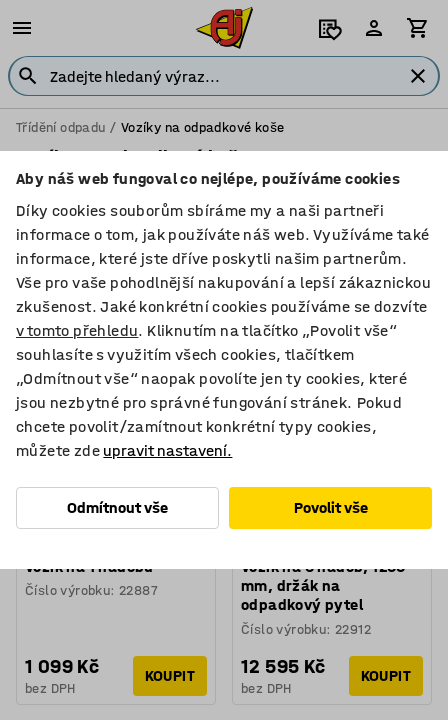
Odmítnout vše (117, 507)
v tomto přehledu (77, 330)
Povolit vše (331, 507)
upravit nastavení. (167, 450)
